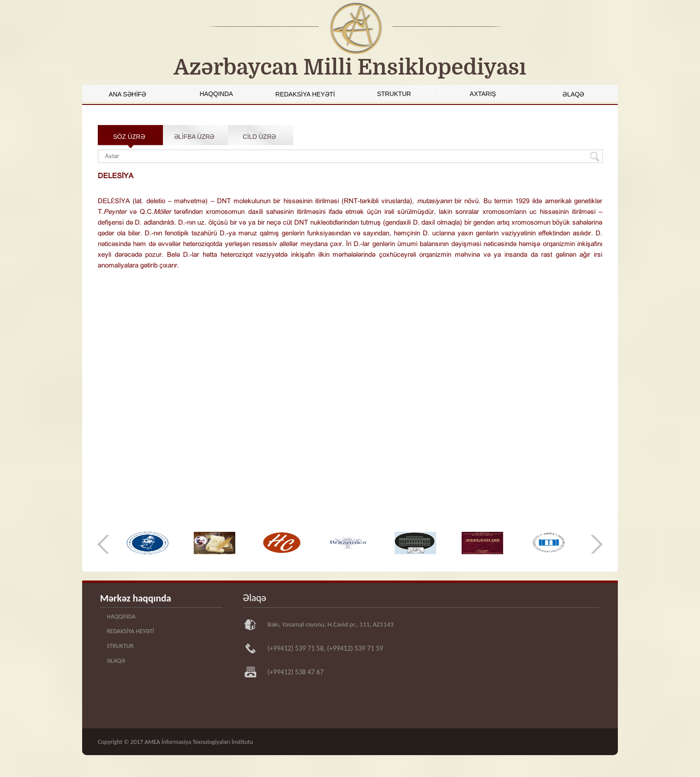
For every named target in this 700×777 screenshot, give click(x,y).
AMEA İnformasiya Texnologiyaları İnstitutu (199, 742)
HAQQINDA (216, 94)
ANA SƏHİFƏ (128, 94)
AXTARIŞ (483, 94)
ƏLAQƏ (573, 94)
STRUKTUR (394, 94)
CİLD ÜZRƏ (260, 137)
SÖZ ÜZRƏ (129, 137)
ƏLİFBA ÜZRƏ (194, 137)
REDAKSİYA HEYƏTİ (305, 94)
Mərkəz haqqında (135, 598)
